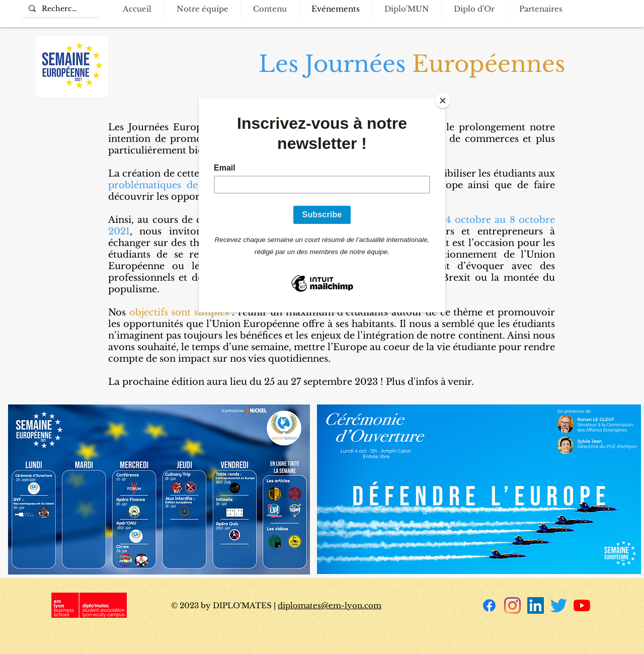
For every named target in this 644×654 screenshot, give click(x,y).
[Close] (443, 101)
